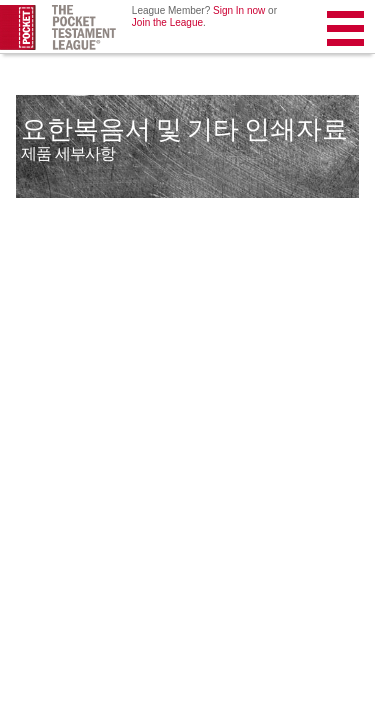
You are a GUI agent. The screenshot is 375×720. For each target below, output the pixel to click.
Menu (347, 32)
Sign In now (239, 10)
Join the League (167, 22)
